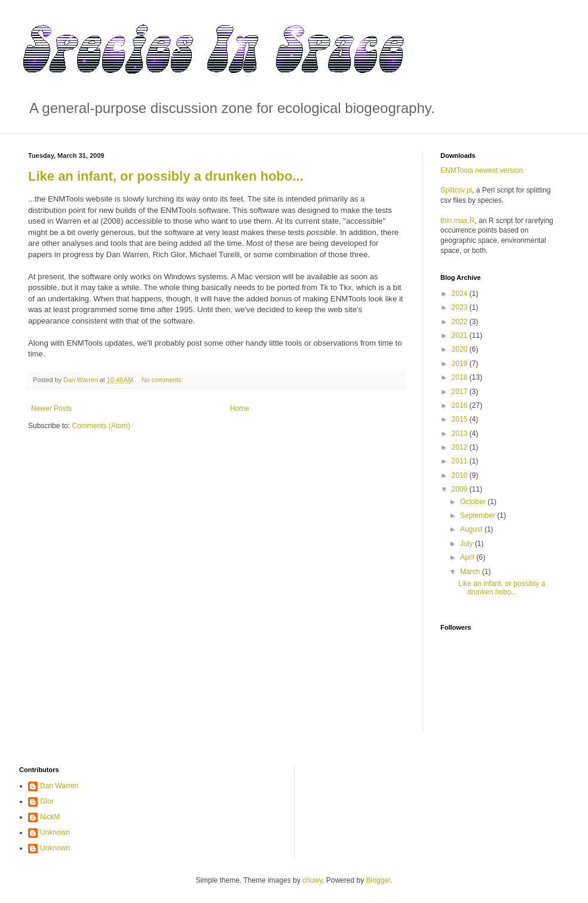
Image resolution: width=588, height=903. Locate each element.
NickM (50, 817)
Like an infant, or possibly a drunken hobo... (166, 176)
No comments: (163, 380)
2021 (461, 335)
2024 (461, 294)
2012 (461, 447)
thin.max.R (457, 221)
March (471, 572)
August (472, 529)
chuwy (312, 880)
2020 (461, 349)
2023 (461, 307)
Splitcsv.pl (456, 190)
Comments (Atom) (101, 426)
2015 (461, 419)
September (479, 515)
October (474, 502)
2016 (461, 405)
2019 (461, 364)
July (468, 544)
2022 (461, 322)
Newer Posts (51, 408)
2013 (461, 434)
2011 (461, 461)
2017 (461, 392)
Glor (47, 801)
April (468, 557)
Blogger (378, 880)
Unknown (55, 832)
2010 (461, 475)
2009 (461, 489)
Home (240, 408)
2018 (461, 377)
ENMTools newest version (482, 170)
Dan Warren (59, 786)
